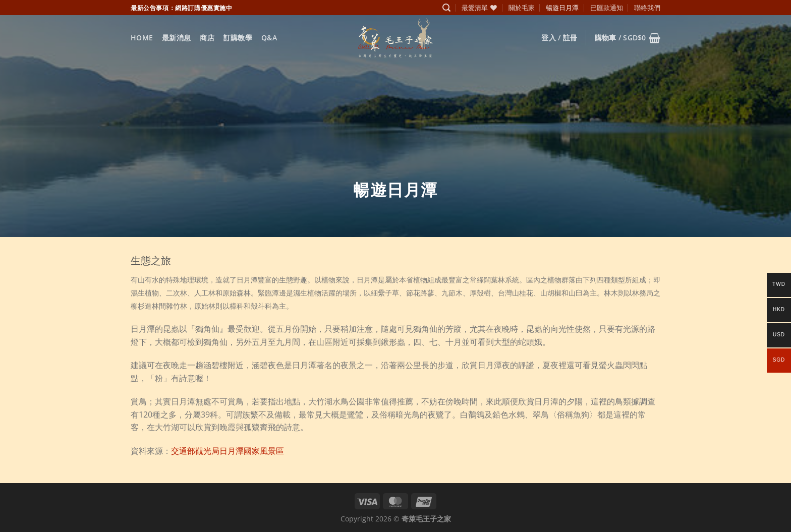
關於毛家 (522, 8)
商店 (207, 38)
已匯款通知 (607, 8)
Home (142, 38)
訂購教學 (238, 38)
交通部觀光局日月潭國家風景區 (228, 451)
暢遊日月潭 (562, 8)
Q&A (269, 38)
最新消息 (176, 38)
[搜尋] (446, 8)
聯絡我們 (647, 8)
